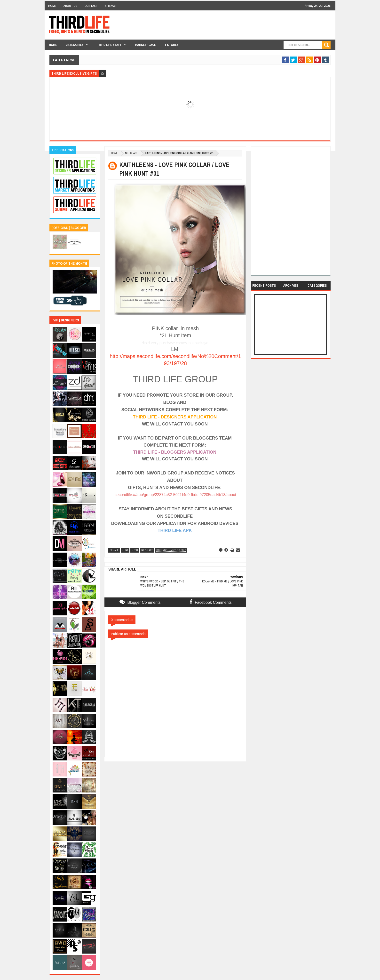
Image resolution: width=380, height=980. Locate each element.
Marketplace (145, 45)
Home (52, 6)
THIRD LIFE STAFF (109, 45)
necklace (132, 153)
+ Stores (172, 45)
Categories (75, 45)
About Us (70, 6)
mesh (135, 550)
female (114, 550)
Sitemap (111, 6)
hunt (125, 550)
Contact (91, 6)
